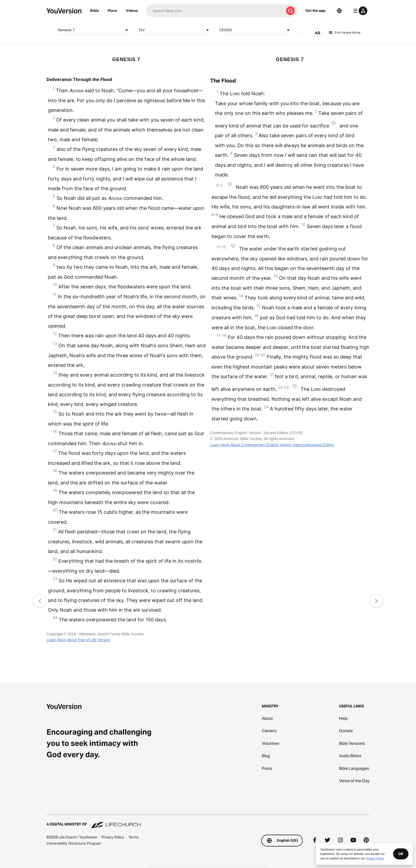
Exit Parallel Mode (344, 33)
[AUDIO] (302, 33)
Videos (132, 10)
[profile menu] (359, 11)
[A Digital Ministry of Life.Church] (208, 822)
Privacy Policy (113, 837)
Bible (95, 10)
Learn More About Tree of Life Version (78, 640)
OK (401, 854)
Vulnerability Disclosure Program (74, 843)
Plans (112, 10)
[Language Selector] (339, 11)
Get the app (315, 10)
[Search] (215, 11)
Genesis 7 (94, 30)
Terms (133, 837)
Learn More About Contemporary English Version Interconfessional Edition (272, 445)
